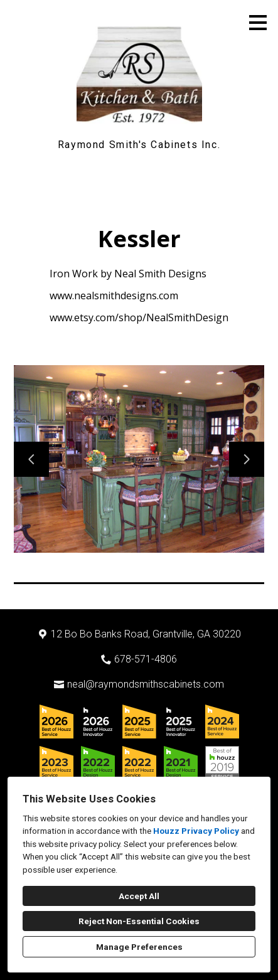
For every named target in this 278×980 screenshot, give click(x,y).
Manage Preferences (139, 947)
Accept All (139, 896)
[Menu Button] (258, 23)
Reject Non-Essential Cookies (139, 921)
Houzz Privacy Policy (196, 831)
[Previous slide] (31, 459)
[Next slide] (247, 459)
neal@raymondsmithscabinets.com (146, 684)
